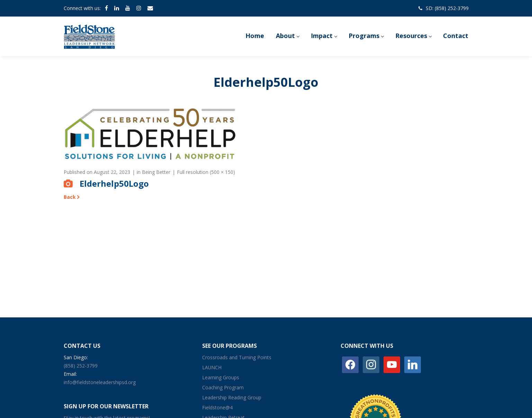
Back (70, 197)
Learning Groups (221, 377)
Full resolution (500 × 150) (206, 172)
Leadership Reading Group (232, 397)
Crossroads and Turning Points (237, 357)
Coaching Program (223, 387)
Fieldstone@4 (217, 407)
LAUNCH (212, 367)
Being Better (156, 172)
